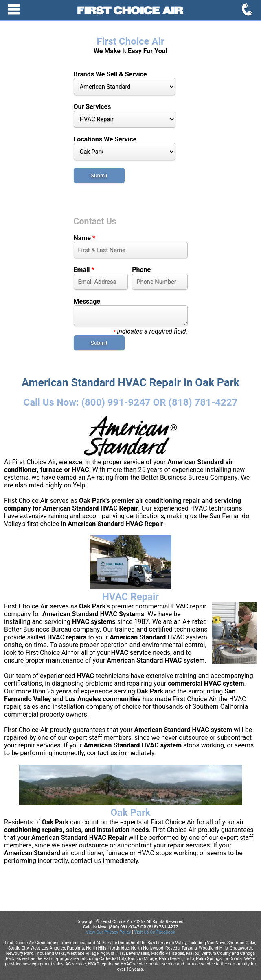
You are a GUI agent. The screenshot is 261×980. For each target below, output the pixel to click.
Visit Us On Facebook (155, 932)
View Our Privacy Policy (109, 932)
